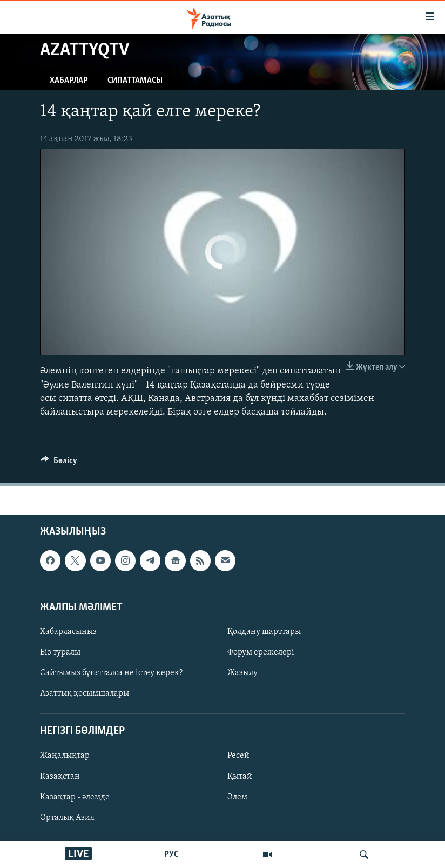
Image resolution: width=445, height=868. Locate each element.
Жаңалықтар (65, 756)
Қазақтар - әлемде (75, 797)
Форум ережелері (261, 652)
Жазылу (242, 673)
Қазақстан (60, 777)
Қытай (240, 777)
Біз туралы (60, 652)
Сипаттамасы (135, 81)
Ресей (238, 756)
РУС (171, 854)
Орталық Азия (67, 818)
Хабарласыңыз (68, 632)
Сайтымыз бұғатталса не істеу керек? (111, 673)
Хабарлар (69, 81)
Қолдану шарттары (264, 632)
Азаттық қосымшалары (85, 693)
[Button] (59, 463)
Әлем (237, 797)
